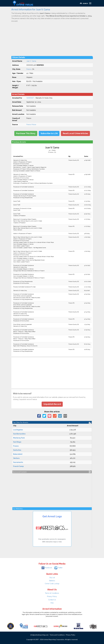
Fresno (29, 69)
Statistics (52, 581)
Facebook (47, 568)
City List (52, 578)
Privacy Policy (52, 596)
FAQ (52, 603)
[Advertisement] (52, 39)
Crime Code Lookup (52, 584)
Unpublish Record (52, 404)
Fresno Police (31, 125)
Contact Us (52, 600)
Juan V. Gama (31, 61)
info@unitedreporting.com (39, 635)
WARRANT (30, 98)
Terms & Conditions (52, 593)
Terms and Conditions (57, 635)
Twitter (58, 568)
